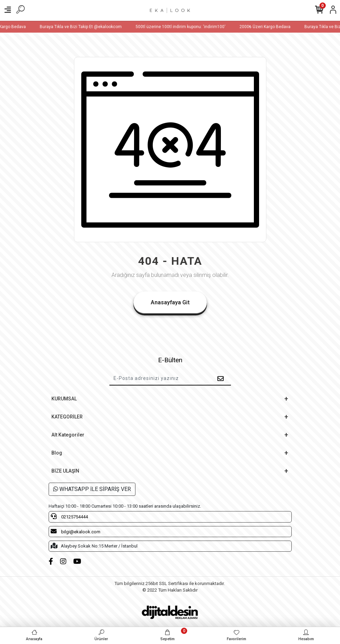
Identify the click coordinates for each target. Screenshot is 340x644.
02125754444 (69, 516)
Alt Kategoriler (68, 435)
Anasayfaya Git (170, 302)
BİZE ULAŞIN (65, 471)
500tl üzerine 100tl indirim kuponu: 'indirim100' (185, 27)
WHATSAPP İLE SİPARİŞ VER (92, 489)
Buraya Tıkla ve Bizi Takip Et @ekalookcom (85, 27)
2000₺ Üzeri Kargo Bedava (270, 27)
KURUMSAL (64, 399)
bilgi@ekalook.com (76, 531)
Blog (57, 453)
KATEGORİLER (67, 417)
